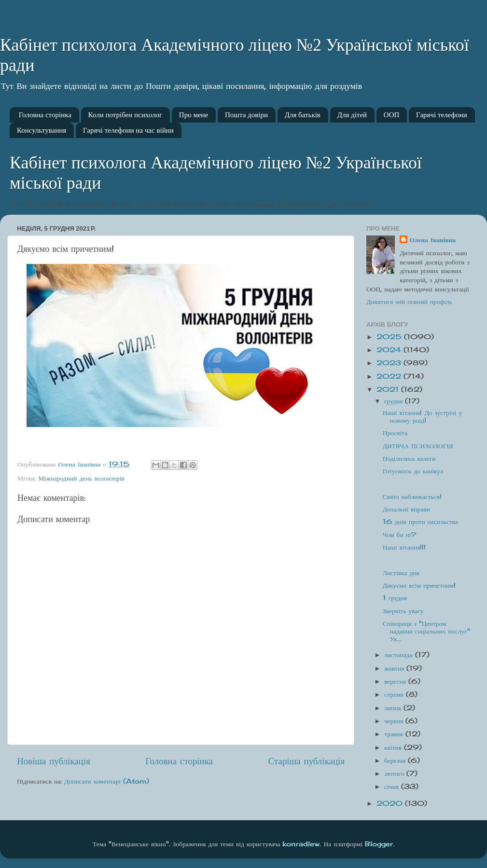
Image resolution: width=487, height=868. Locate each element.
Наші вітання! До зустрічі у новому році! (422, 416)
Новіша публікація (54, 761)
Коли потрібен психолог (125, 115)
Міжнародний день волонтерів (81, 478)
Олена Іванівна (432, 240)
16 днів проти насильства (420, 522)
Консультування (42, 130)
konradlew (301, 844)
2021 (389, 389)
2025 (390, 337)
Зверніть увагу (403, 611)
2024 (390, 350)
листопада (400, 655)
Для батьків (303, 115)
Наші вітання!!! (404, 547)
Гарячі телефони (442, 115)
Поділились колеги (409, 458)
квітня (394, 747)
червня (395, 721)
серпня (395, 694)
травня (395, 734)
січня (393, 786)
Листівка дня (401, 573)
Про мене (194, 115)
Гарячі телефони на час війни (128, 130)
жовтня (395, 668)
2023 (390, 363)
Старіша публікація (306, 761)
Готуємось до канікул (413, 471)
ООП (392, 115)
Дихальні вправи (406, 509)
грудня (395, 401)
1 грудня (395, 598)
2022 (390, 376)
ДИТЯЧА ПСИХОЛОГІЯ (418, 446)
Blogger (379, 844)
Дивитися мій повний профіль (409, 302)
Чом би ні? (399, 535)
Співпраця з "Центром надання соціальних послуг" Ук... (426, 631)
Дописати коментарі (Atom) (107, 781)
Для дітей (352, 115)
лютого (395, 773)
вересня (396, 681)
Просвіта (395, 433)
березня (396, 760)
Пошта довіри (246, 115)
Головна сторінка (45, 115)
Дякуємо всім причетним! (419, 585)
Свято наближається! (412, 496)
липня (394, 708)
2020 (391, 803)
